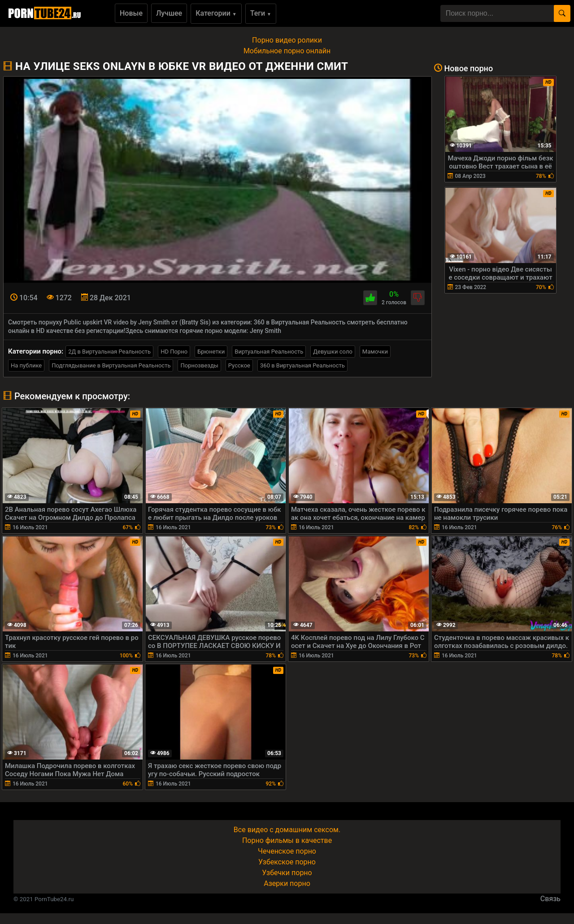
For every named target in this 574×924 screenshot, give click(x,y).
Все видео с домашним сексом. (287, 830)
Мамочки (375, 352)
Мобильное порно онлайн (287, 51)
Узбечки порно (287, 873)
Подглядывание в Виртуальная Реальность (111, 365)
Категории (216, 13)
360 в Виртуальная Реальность (302, 365)
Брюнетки (211, 352)
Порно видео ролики (287, 40)
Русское (239, 365)
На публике (26, 365)
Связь (550, 899)
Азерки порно (287, 883)
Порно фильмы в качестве (287, 840)
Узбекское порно (287, 862)
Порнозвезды (199, 365)
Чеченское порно (287, 851)
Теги (261, 13)
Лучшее (169, 13)
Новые (131, 13)
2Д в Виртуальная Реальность (109, 352)
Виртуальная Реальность (269, 352)
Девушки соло (333, 352)
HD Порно (174, 352)
